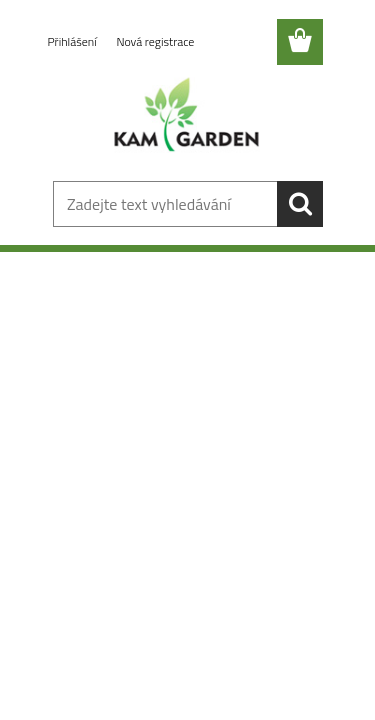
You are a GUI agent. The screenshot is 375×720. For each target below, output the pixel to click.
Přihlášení (74, 41)
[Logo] (187, 117)
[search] (300, 204)
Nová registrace (155, 41)
